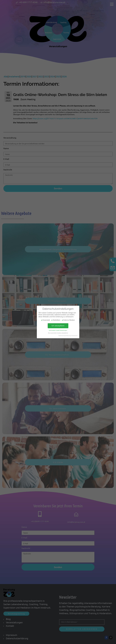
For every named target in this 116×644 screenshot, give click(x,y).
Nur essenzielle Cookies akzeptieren (58, 333)
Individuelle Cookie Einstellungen (58, 330)
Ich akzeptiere (58, 326)
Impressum (74, 336)
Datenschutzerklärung (65, 336)
